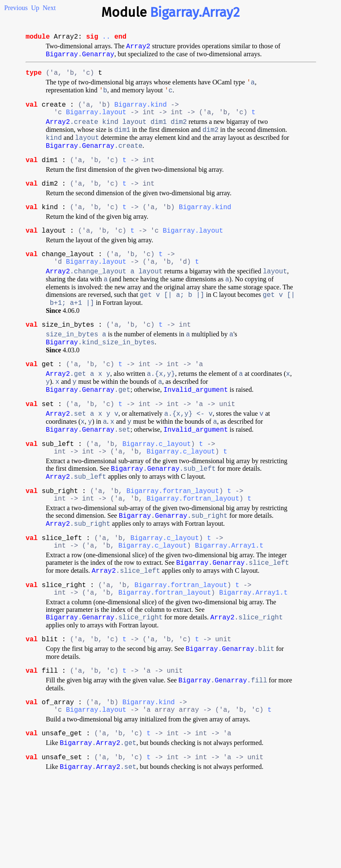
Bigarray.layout (96, 123)
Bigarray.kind (140, 114)
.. (106, 38)
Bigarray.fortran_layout (173, 545)
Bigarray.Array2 (195, 12)
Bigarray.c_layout (156, 492)
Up (35, 8)
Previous (16, 8)
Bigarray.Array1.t (229, 607)
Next (49, 8)
